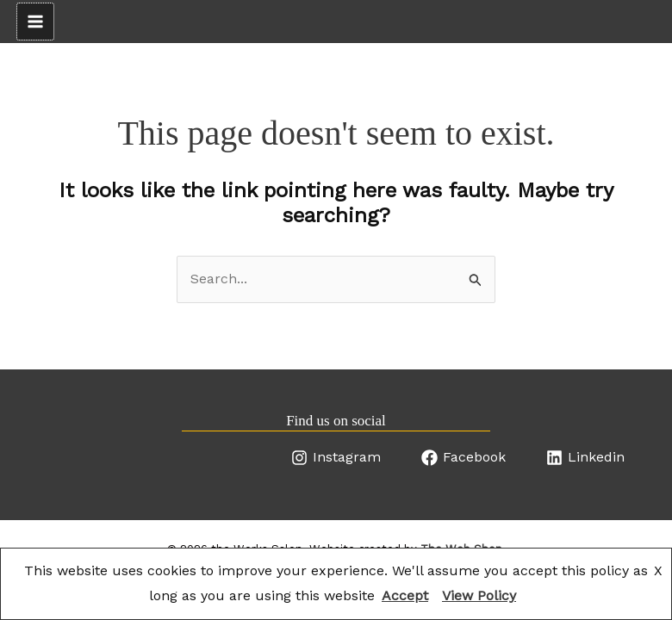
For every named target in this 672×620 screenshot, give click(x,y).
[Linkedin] (585, 458)
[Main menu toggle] (35, 22)
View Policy (479, 595)
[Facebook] (464, 458)
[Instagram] (336, 458)
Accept (405, 595)
